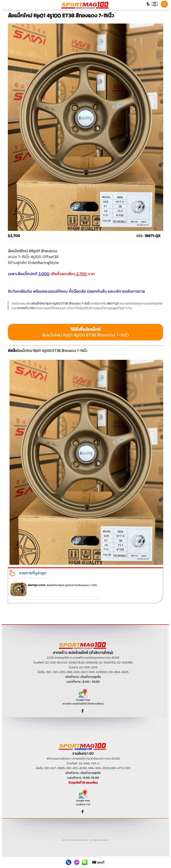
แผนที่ (98, 862)
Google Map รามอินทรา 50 (83, 799)
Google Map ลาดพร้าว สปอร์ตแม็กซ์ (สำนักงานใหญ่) (83, 698)
